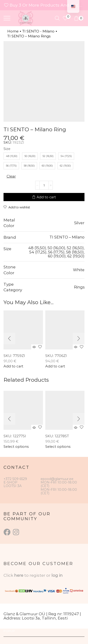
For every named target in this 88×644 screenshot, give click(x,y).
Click (9, 575)
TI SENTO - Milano (38, 31)
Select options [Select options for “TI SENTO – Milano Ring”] (58, 447)
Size (7, 149)
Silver (79, 223)
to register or (38, 575)
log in (57, 575)
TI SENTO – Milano (67, 237)
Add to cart (46, 197)
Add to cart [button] (13, 366)
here (19, 575)
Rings (79, 287)
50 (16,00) (56, 248)
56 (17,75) (56, 252)
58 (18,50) (75, 252)
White (79, 270)
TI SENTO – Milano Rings (29, 36)
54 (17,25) (38, 252)
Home (13, 31)
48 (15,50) (37, 248)
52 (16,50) (75, 248)
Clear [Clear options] (11, 176)
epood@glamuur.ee (57, 479)
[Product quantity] (44, 185)
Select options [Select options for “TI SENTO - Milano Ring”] (16, 447)
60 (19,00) (57, 256)
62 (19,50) (76, 256)
